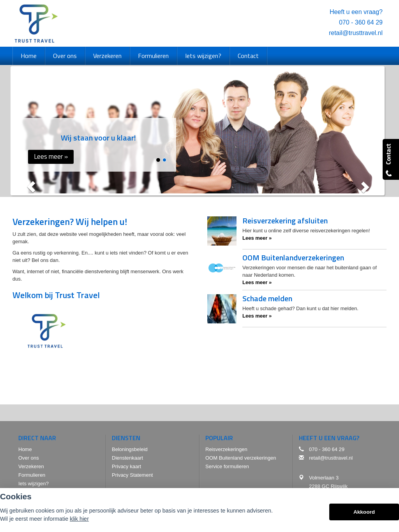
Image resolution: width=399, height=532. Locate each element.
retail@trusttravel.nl (356, 33)
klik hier (79, 520)
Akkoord (364, 513)
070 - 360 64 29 (361, 22)
